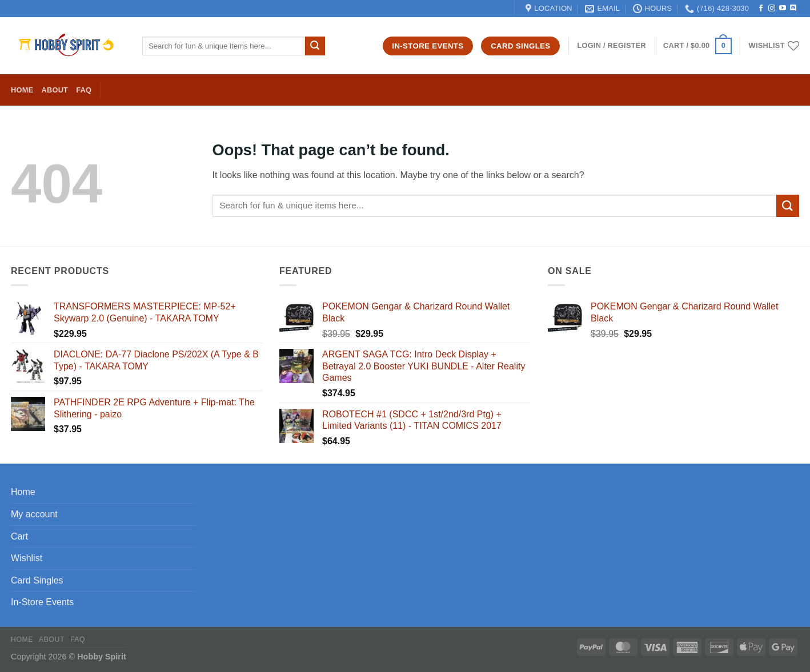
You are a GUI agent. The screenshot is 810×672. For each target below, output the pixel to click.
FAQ (84, 90)
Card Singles (37, 580)
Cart (19, 536)
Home (22, 90)
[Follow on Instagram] (772, 9)
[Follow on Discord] (793, 9)
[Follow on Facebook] (761, 9)
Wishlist (27, 558)
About (55, 90)
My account (34, 514)
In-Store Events (42, 602)
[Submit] (315, 46)
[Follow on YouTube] (783, 9)
